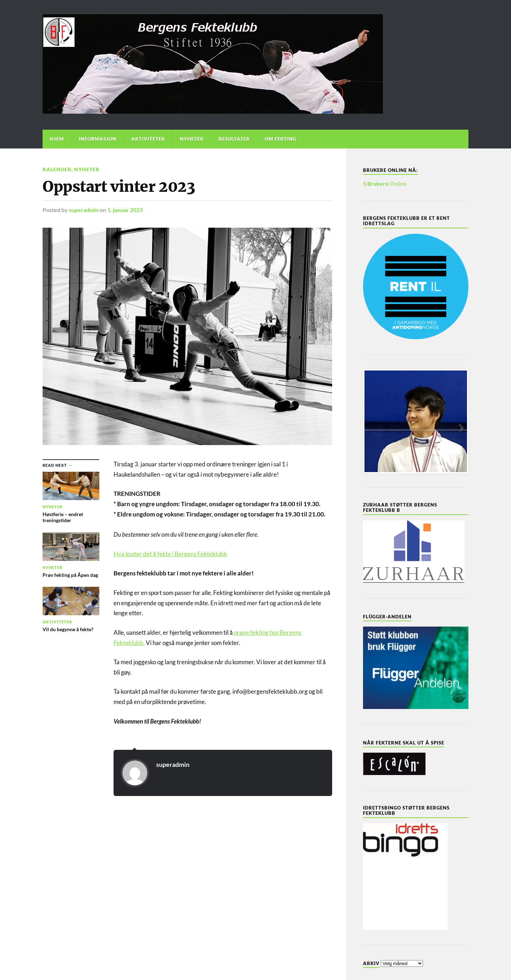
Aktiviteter (148, 139)
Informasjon (98, 139)
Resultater (234, 139)
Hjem (57, 139)
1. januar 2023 (125, 210)
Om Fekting (281, 139)
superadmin (84, 210)
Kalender (57, 169)
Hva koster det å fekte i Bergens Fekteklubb (170, 554)
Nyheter (192, 139)
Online (385, 183)
